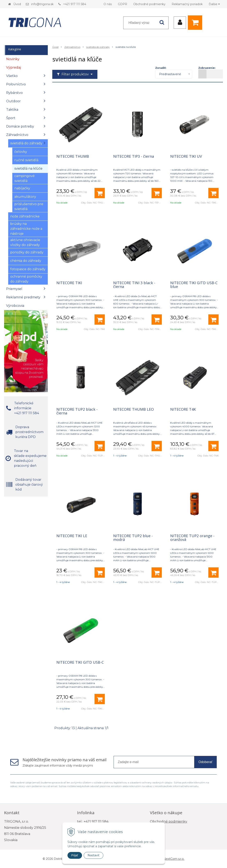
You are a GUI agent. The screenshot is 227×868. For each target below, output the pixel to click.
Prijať (75, 855)
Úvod (17, 4)
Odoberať (205, 762)
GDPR (123, 4)
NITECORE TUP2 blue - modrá (133, 538)
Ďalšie (214, 4)
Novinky (13, 59)
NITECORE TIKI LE (72, 536)
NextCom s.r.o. (174, 859)
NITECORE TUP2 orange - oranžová (192, 538)
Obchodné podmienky (149, 4)
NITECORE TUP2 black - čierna (77, 411)
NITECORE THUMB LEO (133, 409)
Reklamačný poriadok (187, 4)
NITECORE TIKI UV (186, 156)
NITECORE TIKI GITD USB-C (80, 662)
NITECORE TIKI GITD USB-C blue (194, 285)
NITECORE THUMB (73, 156)
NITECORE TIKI (69, 283)
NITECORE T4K (183, 409)
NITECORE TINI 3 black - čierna (134, 285)
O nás (108, 4)
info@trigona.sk (42, 4)
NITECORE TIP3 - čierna (134, 156)
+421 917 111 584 (75, 4)
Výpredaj (14, 67)
